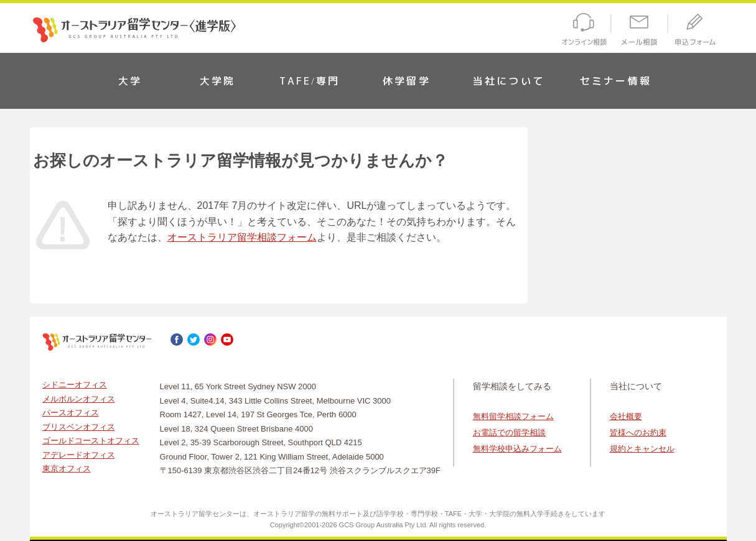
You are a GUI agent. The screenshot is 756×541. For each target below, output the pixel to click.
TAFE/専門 (310, 81)
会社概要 (626, 416)
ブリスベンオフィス (79, 427)
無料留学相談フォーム (513, 416)
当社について (509, 81)
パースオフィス (71, 413)
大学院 (218, 81)
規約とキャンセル (642, 449)
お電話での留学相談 (509, 432)
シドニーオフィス (75, 385)
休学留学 (407, 81)
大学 (130, 81)
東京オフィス (67, 469)
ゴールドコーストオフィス (91, 441)
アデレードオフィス (79, 455)
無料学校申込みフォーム (517, 449)
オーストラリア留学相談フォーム (242, 237)
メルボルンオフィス (79, 399)
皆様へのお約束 (638, 432)
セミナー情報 (616, 81)
